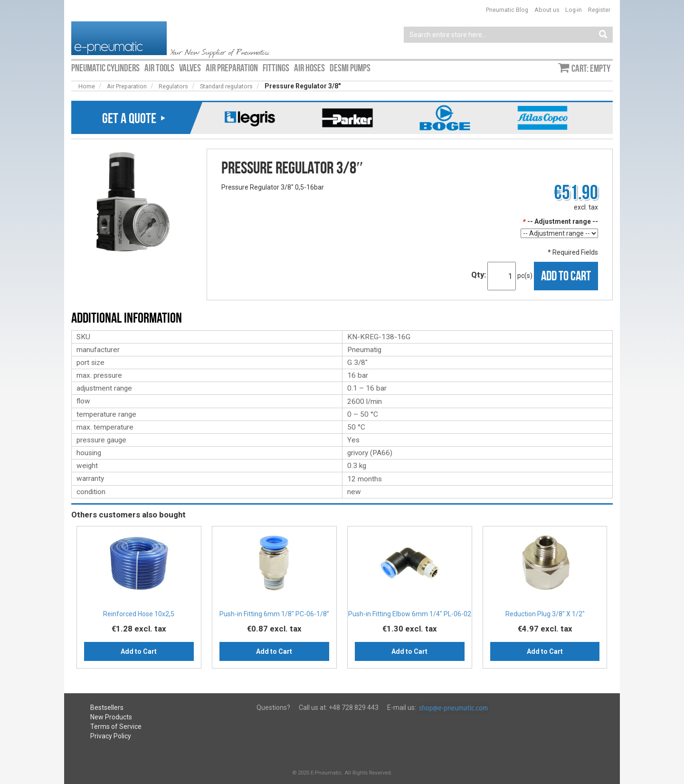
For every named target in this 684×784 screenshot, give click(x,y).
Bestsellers (107, 708)
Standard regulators (226, 86)
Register (599, 10)
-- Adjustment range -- (560, 221)
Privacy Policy (111, 736)
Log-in (574, 10)
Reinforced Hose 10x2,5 (139, 614)
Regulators (173, 86)
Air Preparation (127, 86)
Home (87, 86)
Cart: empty (591, 68)
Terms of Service (116, 727)
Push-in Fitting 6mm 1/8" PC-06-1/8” (274, 614)
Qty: (479, 275)
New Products (111, 717)
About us (547, 10)
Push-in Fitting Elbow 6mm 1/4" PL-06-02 (410, 614)
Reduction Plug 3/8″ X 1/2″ (545, 614)
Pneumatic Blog (507, 10)
